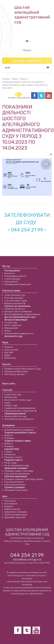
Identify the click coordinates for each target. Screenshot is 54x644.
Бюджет (9, 506)
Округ (8, 331)
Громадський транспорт (18, 284)
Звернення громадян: (16, 468)
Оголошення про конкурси (19, 419)
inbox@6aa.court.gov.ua (27, 559)
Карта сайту (9, 383)
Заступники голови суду (18, 400)
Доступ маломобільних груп (20, 317)
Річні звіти (10, 501)
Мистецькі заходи (14, 374)
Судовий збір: (12, 449)
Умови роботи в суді (15, 416)
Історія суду (11, 322)
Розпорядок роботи (15, 276)
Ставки (8, 452)
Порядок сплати (13, 457)
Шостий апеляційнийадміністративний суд (32, 15)
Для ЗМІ (9, 352)
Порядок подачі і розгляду (19, 471)
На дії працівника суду (17, 465)
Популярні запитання (16, 490)
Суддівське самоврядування (20, 408)
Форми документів (15, 303)
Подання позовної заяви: (18, 441)
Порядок (9, 438)
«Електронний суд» (15, 295)
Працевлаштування (15, 413)
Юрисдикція (11, 328)
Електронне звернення (17, 473)
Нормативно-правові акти (19, 333)
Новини (24, 79)
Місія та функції (13, 325)
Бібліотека (10, 358)
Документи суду (13, 336)
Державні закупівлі (15, 517)
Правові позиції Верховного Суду (23, 369)
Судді (7, 402)
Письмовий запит (14, 482)
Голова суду (11, 397)
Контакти (10, 273)
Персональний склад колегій (20, 411)
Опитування (11, 503)
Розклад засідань (14, 298)
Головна (6, 79)
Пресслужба (11, 350)
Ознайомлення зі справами (19, 430)
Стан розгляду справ (16, 300)
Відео (7, 355)
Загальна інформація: (16, 320)
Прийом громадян (14, 487)
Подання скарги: (13, 460)
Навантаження (12, 509)
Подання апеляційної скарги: (20, 432)
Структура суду (13, 394)
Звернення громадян (16, 512)
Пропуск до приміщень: (17, 306)
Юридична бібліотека (16, 371)
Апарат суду (11, 405)
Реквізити (10, 454)
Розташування (12, 270)
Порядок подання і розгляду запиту (24, 479)
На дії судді (11, 463)
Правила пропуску (15, 309)
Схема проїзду (12, 279)
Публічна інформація (16, 476)
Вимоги (9, 435)
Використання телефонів (18, 311)
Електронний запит (15, 484)
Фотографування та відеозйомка (22, 314)
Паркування (11, 281)
